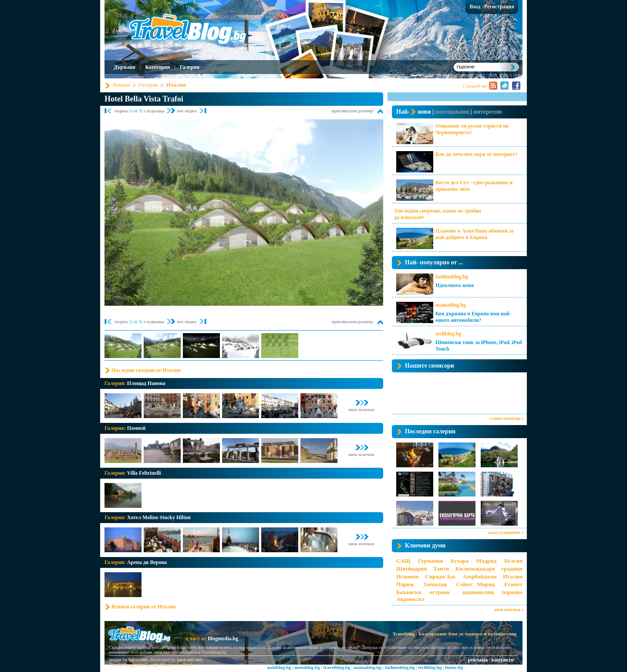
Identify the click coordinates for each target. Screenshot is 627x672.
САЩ (403, 561)
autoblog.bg (279, 667)
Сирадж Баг (440, 576)
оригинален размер (352, 111)
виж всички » (509, 609)
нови (424, 112)
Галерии (190, 67)
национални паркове (492, 592)
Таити (441, 569)
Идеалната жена (455, 285)
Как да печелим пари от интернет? (476, 154)
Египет (513, 584)
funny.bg (454, 667)
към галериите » (506, 532)
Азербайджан (479, 576)
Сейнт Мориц (476, 584)
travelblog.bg (337, 667)
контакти (503, 660)
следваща (155, 111)
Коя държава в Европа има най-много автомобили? (473, 317)
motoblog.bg (307, 667)
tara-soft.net (189, 659)
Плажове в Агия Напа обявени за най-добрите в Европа (475, 234)
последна (187, 111)
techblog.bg (448, 334)
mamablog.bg (451, 305)
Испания (408, 576)
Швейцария (411, 569)
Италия (176, 85)
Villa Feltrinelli (144, 473)
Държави (125, 67)
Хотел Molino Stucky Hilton (159, 517)
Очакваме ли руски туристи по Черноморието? (472, 129)
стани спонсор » (507, 418)
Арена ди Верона (147, 562)
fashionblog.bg (452, 277)
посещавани (452, 112)
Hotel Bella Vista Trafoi (144, 99)
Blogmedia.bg (223, 638)
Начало (121, 85)
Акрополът (411, 599)
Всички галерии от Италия (143, 607)
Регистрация (499, 7)
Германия (430, 561)
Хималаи (435, 584)
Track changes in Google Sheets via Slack (151, 665)
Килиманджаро (475, 569)
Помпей (136, 428)
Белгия (513, 561)
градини (512, 569)
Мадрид (487, 561)
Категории (157, 67)
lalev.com (138, 659)
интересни (488, 112)
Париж (405, 584)
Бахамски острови (423, 592)
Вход (475, 7)
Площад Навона (146, 383)
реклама (478, 660)
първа (122, 111)
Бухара (460, 561)
